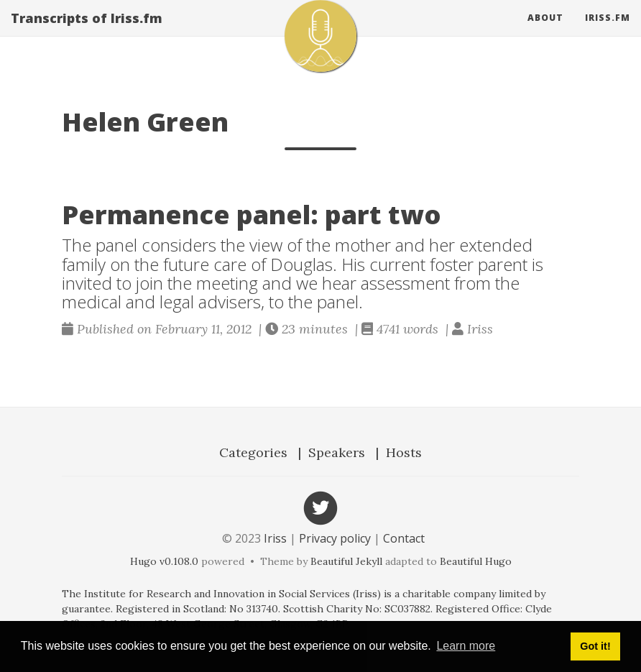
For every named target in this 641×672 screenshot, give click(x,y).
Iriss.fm (608, 32)
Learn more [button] (466, 646)
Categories (253, 452)
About (545, 32)
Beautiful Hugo (476, 561)
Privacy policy (335, 538)
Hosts (404, 452)
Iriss (275, 538)
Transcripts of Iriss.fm (87, 32)
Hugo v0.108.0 (164, 561)
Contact (404, 538)
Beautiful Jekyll (346, 561)
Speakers (337, 452)
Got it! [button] (595, 646)
